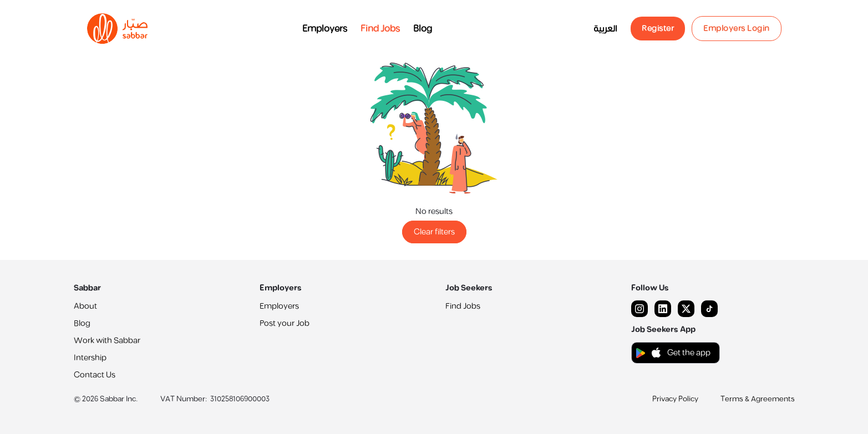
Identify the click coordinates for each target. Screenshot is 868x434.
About (85, 306)
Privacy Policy (675, 399)
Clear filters (434, 232)
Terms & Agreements (758, 399)
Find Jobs (380, 29)
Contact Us (95, 375)
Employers (325, 29)
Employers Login (737, 29)
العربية (605, 29)
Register (658, 29)
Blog (423, 29)
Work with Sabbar (107, 341)
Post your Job (285, 323)
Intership (90, 358)
